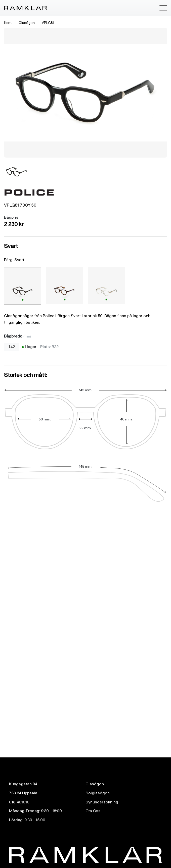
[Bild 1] (17, 172)
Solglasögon (98, 793)
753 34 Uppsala (23, 793)
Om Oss (93, 811)
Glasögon (27, 23)
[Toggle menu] (163, 8)
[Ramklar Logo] (25, 8)
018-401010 (19, 802)
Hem (8, 23)
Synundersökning (102, 802)
